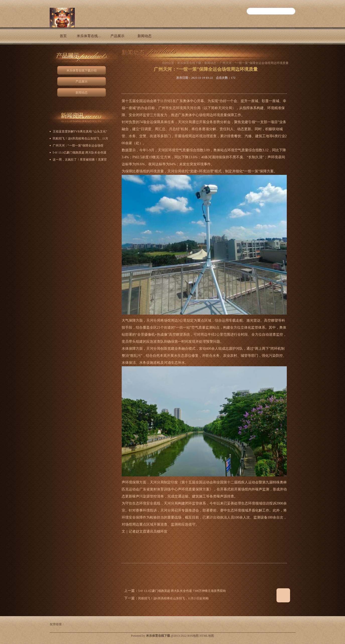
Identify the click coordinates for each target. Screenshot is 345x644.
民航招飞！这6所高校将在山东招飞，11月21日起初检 (174, 598)
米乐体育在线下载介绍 (90, 36)
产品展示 (117, 36)
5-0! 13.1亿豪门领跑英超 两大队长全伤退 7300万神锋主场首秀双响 (182, 591)
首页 (63, 36)
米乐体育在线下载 (189, 63)
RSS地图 (193, 636)
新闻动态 (145, 36)
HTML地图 (207, 636)
